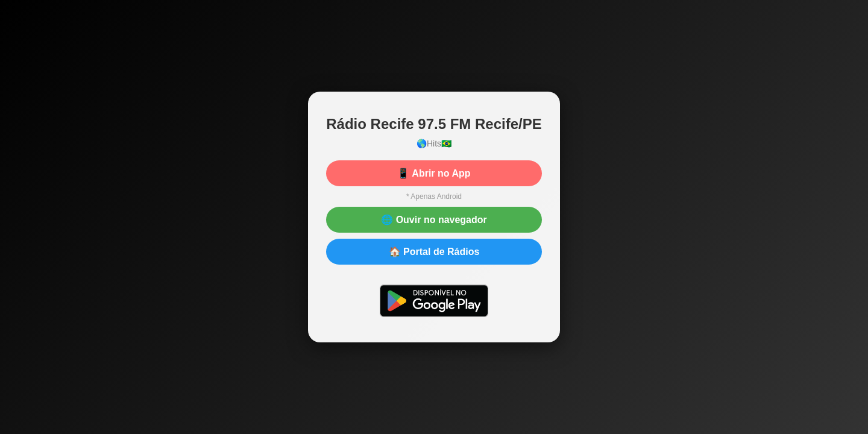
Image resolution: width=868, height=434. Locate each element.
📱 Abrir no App (434, 173)
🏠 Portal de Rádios (434, 252)
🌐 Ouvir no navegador (434, 220)
